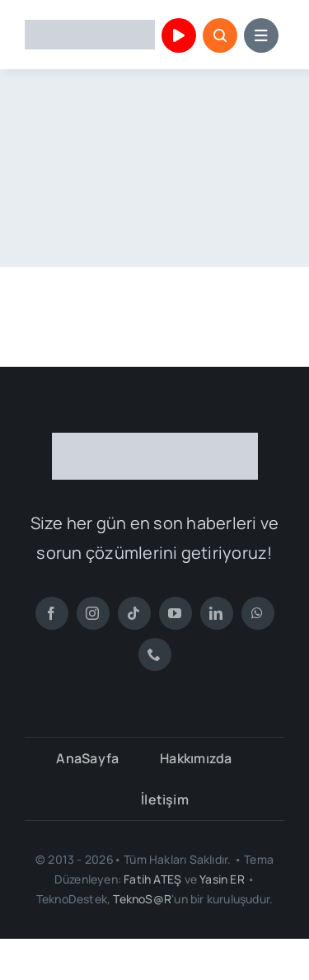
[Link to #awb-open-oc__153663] (220, 35)
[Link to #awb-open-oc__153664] (261, 35)
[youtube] (176, 613)
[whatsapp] (258, 613)
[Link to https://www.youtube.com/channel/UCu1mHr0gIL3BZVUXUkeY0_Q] (179, 35)
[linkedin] (217, 613)
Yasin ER (222, 879)
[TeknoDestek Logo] (90, 26)
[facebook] (52, 613)
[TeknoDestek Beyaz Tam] (155, 439)
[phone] (155, 654)
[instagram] (93, 613)
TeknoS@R (142, 899)
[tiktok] (134, 613)
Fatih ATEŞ (152, 879)
